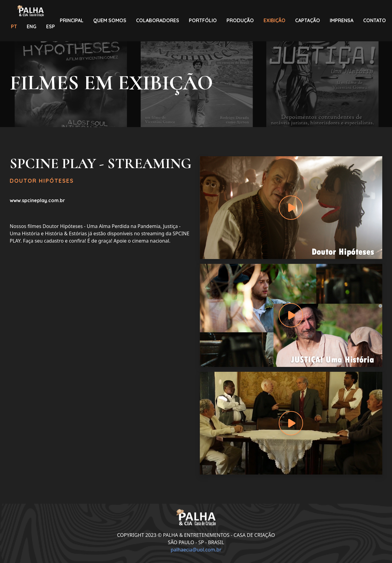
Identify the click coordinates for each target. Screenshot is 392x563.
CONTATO (375, 20)
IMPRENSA (342, 20)
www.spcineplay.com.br (37, 200)
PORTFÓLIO (203, 20)
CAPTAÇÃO (308, 20)
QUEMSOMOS (110, 20)
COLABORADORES (158, 20)
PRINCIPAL (72, 20)
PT (14, 26)
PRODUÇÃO (240, 20)
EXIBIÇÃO (274, 20)
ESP (51, 26)
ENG (32, 26)
